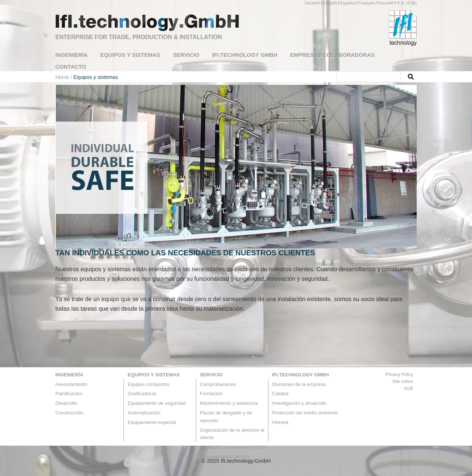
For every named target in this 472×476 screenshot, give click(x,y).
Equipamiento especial (152, 422)
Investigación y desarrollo (299, 403)
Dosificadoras (142, 394)
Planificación (69, 394)
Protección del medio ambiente (305, 413)
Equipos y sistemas (154, 375)
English (330, 3)
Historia (280, 422)
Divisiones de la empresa (299, 384)
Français (366, 3)
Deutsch (312, 3)
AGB (408, 389)
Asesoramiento (71, 384)
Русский (386, 3)
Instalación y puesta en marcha (233, 447)
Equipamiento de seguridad (157, 403)
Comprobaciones (218, 384)
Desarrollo (66, 403)
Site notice (403, 382)
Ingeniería (69, 375)
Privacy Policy (399, 375)
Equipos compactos (148, 384)
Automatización (144, 413)
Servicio (211, 375)
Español (348, 3)
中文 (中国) (407, 3)
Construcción (69, 413)
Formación (211, 394)
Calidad (280, 394)
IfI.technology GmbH (301, 375)
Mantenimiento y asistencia (229, 403)
